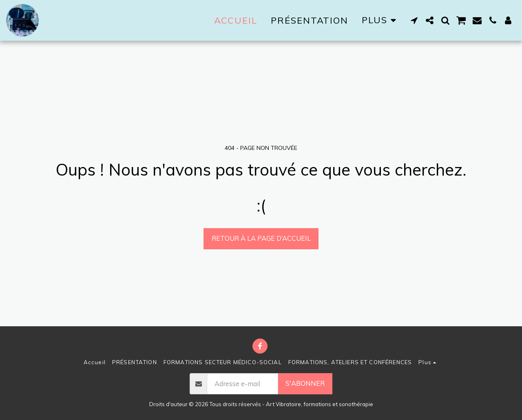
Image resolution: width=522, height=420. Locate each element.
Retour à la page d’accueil (261, 238)
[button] (414, 20)
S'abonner (305, 383)
